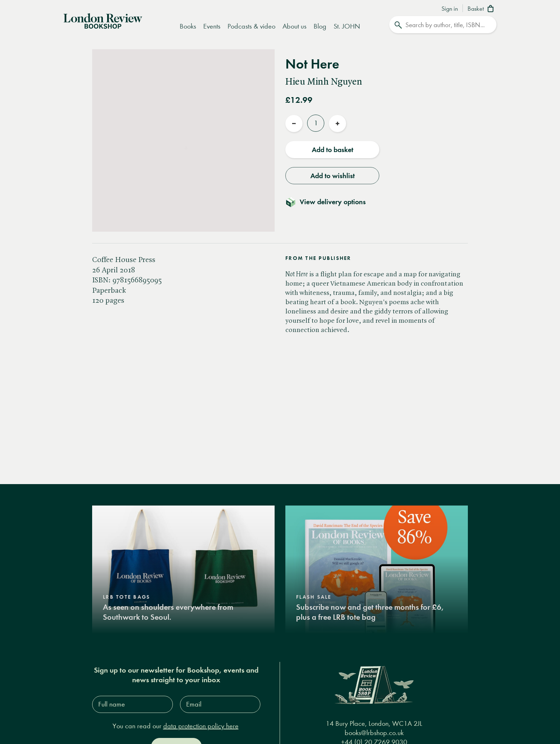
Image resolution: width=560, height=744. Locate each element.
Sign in (450, 9)
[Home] (103, 20)
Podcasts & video (251, 26)
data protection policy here (201, 726)
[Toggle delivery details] (330, 202)
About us (294, 26)
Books (188, 26)
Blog (320, 26)
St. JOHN (347, 26)
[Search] (443, 25)
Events (212, 26)
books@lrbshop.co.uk (374, 733)
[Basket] (482, 9)
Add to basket (332, 150)
